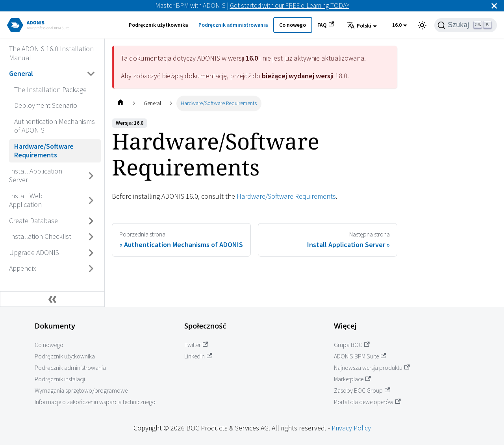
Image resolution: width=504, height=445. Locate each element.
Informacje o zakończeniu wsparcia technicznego (95, 402)
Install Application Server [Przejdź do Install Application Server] (36, 175)
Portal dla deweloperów (367, 402)
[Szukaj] (466, 25)
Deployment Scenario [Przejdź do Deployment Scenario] (46, 105)
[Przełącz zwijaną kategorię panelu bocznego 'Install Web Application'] (91, 200)
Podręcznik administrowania (233, 25)
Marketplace (352, 379)
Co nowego (293, 25)
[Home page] (120, 103)
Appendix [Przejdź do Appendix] (22, 268)
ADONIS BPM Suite (360, 356)
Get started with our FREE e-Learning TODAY (290, 6)
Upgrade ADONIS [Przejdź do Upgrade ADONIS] (34, 252)
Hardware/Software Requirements (286, 196)
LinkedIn (198, 356)
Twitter (196, 345)
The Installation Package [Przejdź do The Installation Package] (50, 90)
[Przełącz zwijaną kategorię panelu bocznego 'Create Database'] (91, 221)
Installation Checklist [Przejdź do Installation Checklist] (40, 236)
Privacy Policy (351, 428)
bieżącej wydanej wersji (298, 76)
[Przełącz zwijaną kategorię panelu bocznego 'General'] (91, 74)
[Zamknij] (494, 6)
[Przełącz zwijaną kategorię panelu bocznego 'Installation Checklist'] (91, 237)
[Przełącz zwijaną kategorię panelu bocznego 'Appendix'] (91, 269)
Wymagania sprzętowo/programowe (81, 391)
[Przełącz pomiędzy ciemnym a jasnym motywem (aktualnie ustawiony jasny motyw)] (422, 25)
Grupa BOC (352, 345)
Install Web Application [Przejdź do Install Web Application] (26, 200)
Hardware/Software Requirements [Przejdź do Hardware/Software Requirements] (44, 151)
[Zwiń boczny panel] (52, 299)
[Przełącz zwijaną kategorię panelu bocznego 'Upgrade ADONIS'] (91, 253)
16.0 (397, 25)
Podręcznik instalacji (60, 379)
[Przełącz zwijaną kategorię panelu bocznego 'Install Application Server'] (91, 176)
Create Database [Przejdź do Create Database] (33, 221)
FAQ (326, 25)
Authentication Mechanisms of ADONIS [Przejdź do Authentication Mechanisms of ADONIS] (55, 126)
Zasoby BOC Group (362, 391)
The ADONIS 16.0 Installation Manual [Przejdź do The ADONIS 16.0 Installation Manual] (51, 53)
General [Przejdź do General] (21, 73)
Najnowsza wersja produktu (372, 368)
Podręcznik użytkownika (158, 25)
